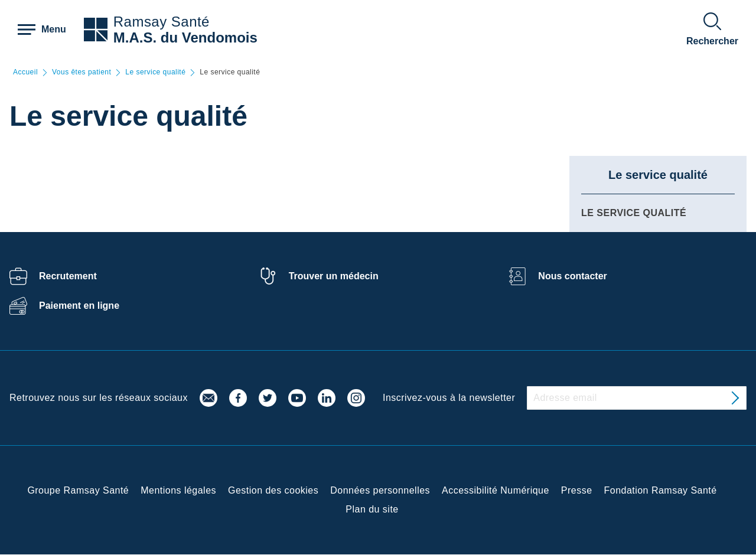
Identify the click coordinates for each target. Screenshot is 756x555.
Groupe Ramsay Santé (78, 490)
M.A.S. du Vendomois (185, 37)
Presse (577, 490)
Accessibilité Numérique (496, 490)
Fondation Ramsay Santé (661, 490)
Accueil (25, 72)
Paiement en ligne (79, 306)
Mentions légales (178, 490)
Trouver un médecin (334, 276)
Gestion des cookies (273, 490)
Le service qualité (155, 72)
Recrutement (68, 276)
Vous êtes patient (82, 72)
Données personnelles (380, 490)
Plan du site (372, 509)
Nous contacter (572, 276)
